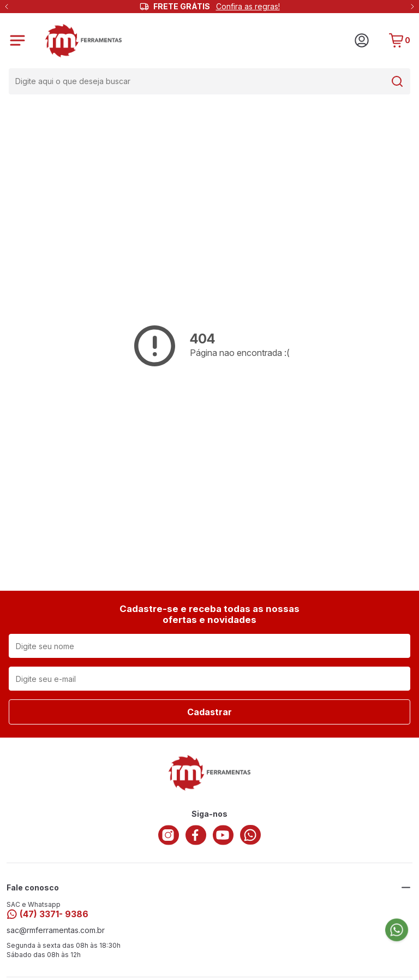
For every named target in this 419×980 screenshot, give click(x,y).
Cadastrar (209, 712)
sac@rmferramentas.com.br (56, 930)
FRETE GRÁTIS (217, 7)
